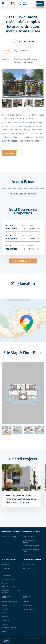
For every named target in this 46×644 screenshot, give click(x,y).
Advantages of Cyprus (9, 602)
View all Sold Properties (22, 261)
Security (5, 617)
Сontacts (26, 602)
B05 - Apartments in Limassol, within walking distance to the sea (21, 499)
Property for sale (29, 537)
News (4, 631)
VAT (3, 572)
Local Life (5, 609)
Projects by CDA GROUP (10, 537)
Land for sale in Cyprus (31, 555)
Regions (5, 613)
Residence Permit (29, 565)
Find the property (29, 609)
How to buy (6, 565)
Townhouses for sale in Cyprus (31, 550)
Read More (10, 153)
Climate (4, 606)
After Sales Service (8, 587)
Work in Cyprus (28, 568)
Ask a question (28, 606)
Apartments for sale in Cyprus (30, 541)
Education (5, 620)
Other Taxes (6, 576)
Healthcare (6, 624)
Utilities (4, 583)
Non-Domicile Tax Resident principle (11, 591)
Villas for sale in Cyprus (31, 546)
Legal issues (6, 568)
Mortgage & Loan (8, 579)
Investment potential (9, 628)
